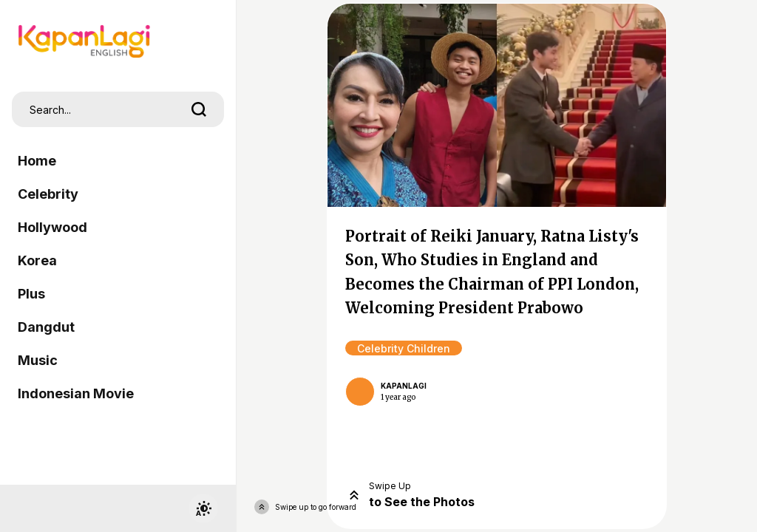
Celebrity (48, 194)
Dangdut (46, 327)
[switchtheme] (203, 508)
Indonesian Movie (76, 393)
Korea (37, 260)
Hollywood (52, 227)
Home (37, 161)
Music (38, 360)
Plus (31, 294)
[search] (199, 109)
